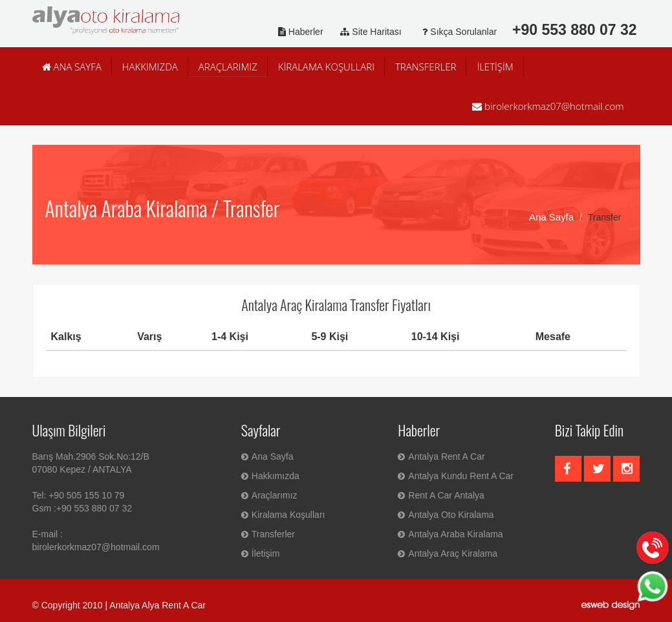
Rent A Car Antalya (441, 495)
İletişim (261, 553)
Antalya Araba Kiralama (450, 534)
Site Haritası (369, 32)
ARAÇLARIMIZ (228, 67)
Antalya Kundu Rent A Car (456, 476)
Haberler (298, 32)
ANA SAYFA (72, 67)
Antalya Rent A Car (441, 456)
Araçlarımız (269, 495)
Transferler (268, 534)
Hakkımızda (270, 476)
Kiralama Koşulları (283, 515)
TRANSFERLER (426, 67)
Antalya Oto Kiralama (446, 515)
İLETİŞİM (495, 67)
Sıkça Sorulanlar (456, 32)
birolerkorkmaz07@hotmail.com (548, 106)
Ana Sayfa (551, 217)
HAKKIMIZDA (150, 67)
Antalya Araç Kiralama (448, 553)
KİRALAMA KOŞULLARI (326, 67)
